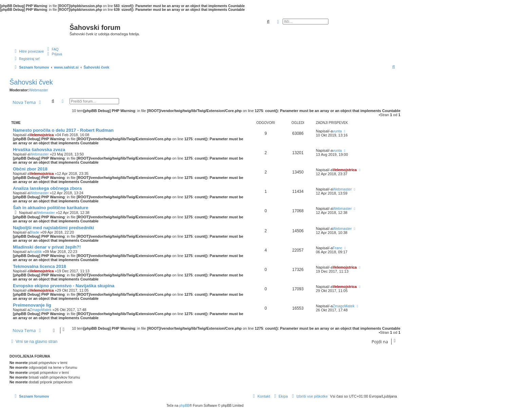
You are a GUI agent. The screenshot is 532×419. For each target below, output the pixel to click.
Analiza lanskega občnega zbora (47, 188)
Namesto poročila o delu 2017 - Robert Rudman (63, 130)
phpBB (184, 406)
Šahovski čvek (31, 82)
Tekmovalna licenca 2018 (40, 266)
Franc (338, 248)
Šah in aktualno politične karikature (51, 208)
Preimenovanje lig (32, 305)
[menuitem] (52, 49)
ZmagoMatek (41, 310)
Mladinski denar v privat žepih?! (47, 247)
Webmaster (38, 90)
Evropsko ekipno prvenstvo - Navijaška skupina (64, 286)
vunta (337, 131)
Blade (35, 232)
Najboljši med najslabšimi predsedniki (53, 228)
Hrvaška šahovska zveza (39, 150)
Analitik (36, 252)
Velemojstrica (42, 135)
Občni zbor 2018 (30, 169)
